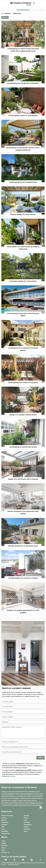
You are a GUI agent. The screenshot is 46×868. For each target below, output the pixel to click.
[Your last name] (23, 707)
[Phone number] (23, 717)
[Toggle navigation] (34, 3)
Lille (3, 827)
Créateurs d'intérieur (21, 4)
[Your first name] (23, 702)
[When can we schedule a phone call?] (23, 747)
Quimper (27, 822)
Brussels (4, 825)
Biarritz (4, 820)
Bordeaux (5, 822)
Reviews (4, 846)
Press (3, 841)
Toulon (26, 827)
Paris (25, 820)
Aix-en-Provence (7, 816)
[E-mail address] (23, 712)
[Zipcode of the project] (23, 722)
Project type (17, 13)
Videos (4, 843)
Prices (4, 848)
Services (8, 13)
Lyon (3, 829)
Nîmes (26, 818)
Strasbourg (28, 825)
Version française (13, 865)
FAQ (3, 850)
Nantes (26, 816)
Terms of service (32, 863)
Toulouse (27, 829)
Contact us (5, 852)
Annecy (4, 818)
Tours (26, 831)
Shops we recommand (19, 787)
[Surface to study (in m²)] (23, 742)
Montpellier (6, 834)
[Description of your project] (23, 732)
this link (12, 776)
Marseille (5, 831)
